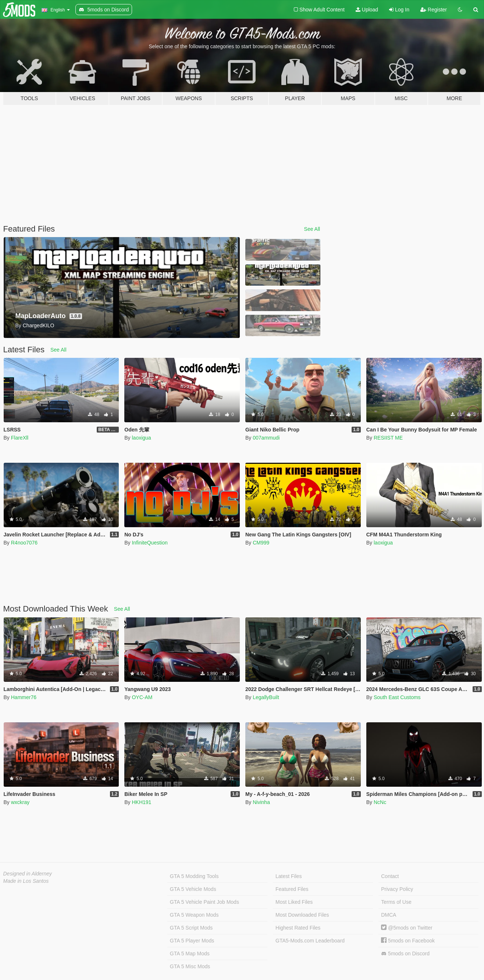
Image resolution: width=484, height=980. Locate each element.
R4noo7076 (24, 543)
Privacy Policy (397, 889)
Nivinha (261, 802)
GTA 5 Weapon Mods (194, 915)
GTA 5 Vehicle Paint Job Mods (204, 902)
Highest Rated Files (298, 928)
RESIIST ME (388, 438)
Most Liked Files (294, 902)
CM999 (261, 543)
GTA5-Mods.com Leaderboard (310, 941)
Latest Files (289, 876)
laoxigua (141, 438)
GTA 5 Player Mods (192, 941)
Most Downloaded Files (302, 915)
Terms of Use (396, 902)
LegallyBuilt (266, 697)
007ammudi (266, 438)
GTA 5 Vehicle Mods (193, 889)
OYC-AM (142, 697)
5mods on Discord (405, 954)
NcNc (380, 802)
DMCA (389, 915)
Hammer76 (24, 697)
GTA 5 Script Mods (191, 928)
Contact (390, 876)
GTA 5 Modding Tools (194, 876)
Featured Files (292, 889)
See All (312, 229)
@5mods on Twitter (407, 928)
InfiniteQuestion (150, 543)
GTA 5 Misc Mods (190, 966)
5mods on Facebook (408, 941)
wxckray (20, 802)
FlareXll (20, 438)
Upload (367, 10)
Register (434, 10)
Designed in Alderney (28, 874)
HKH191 (141, 802)
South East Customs (397, 697)
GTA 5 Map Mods (190, 953)
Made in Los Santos (26, 881)
